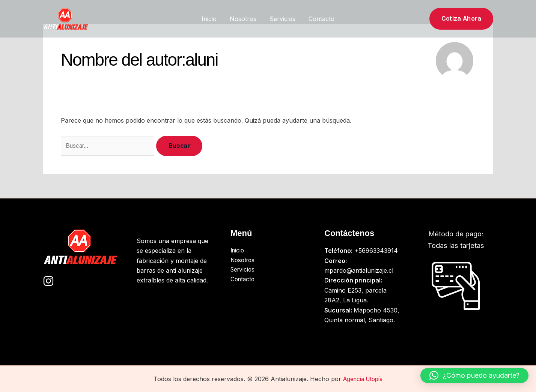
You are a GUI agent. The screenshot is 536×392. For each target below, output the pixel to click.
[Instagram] (48, 281)
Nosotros (244, 19)
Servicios (282, 19)
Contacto (320, 19)
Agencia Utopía (363, 379)
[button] (461, 19)
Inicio (211, 19)
